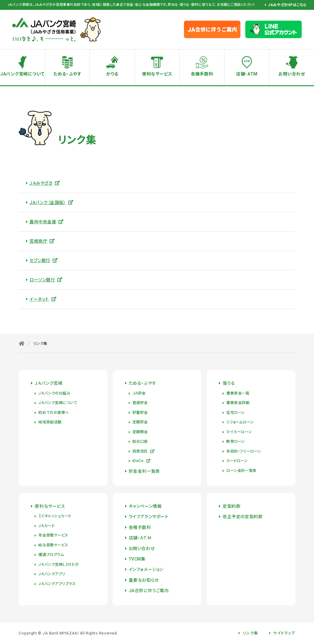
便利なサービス (157, 74)
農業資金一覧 (238, 393)
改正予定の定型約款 (243, 517)
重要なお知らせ (144, 580)
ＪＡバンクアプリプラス (57, 584)
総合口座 (140, 442)
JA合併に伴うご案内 (149, 591)
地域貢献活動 (50, 422)
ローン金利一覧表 (241, 471)
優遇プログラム (51, 555)
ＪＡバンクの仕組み (54, 393)
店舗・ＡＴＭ (140, 538)
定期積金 (140, 432)
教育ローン (236, 442)
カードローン (237, 461)
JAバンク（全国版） (51, 202)
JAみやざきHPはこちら (287, 5)
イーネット (43, 299)
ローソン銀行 (46, 280)
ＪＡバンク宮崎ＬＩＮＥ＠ (58, 565)
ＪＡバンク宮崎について (58, 403)
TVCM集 (137, 559)
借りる (229, 383)
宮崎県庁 (42, 241)
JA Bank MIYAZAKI (61, 633)
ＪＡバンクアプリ (52, 574)
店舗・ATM (247, 74)
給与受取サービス (53, 545)
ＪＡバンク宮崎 (49, 383)
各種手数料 (202, 74)
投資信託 (144, 451)
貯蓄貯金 (140, 413)
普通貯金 (140, 403)
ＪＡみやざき (45, 183)
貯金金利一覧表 (144, 471)
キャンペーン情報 (145, 506)
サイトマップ (284, 633)
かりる (112, 74)
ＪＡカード (46, 526)
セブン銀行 (44, 260)
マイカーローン (239, 432)
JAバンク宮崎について (22, 74)
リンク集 (251, 633)
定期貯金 (140, 422)
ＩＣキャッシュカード (55, 516)
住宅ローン (236, 413)
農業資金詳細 (238, 403)
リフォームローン (240, 422)
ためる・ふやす (67, 74)
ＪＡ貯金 (139, 393)
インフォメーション (146, 569)
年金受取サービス (53, 535)
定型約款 (232, 506)
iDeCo (142, 461)
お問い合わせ (142, 549)
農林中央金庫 (47, 222)
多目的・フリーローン (244, 451)
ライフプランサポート (149, 517)
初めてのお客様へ (54, 413)
